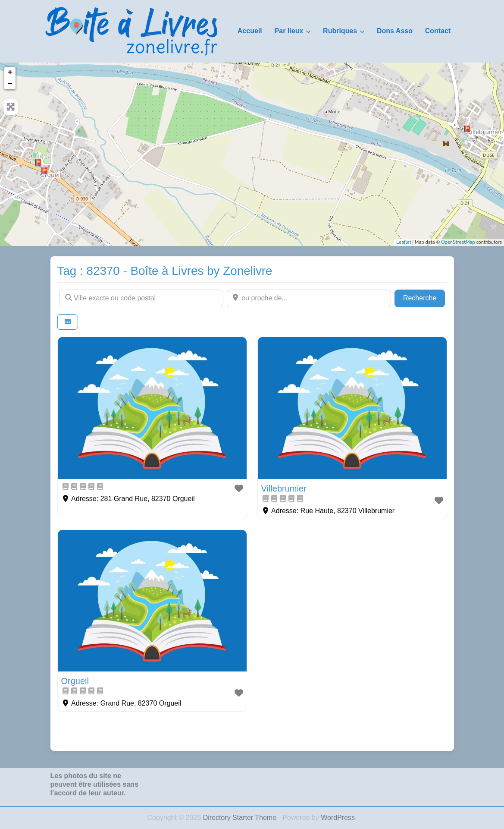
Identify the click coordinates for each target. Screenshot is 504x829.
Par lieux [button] (289, 31)
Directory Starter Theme (241, 818)
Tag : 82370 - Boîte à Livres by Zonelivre (165, 271)
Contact (438, 31)
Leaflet (404, 242)
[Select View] (68, 322)
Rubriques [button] (340, 31)
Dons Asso (395, 31)
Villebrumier (284, 489)
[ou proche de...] (309, 298)
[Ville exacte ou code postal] (141, 298)
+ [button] (10, 72)
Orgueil (75, 681)
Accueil (250, 31)
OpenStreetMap (458, 242)
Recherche (424, 297)
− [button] (10, 84)
